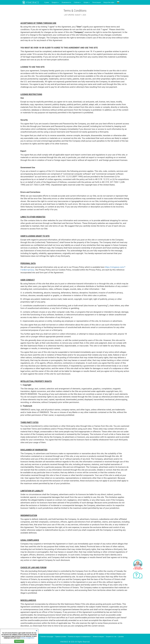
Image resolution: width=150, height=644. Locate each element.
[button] (118, 2)
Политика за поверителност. (28, 638)
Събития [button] (77, 2)
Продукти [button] (55, 2)
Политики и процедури (47, 637)
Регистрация (97, 2)
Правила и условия (61, 637)
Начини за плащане (98, 637)
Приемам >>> (19, 641)
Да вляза (121, 637)
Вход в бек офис (109, 2)
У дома (46, 2)
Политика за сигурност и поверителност (79, 637)
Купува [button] (87, 2)
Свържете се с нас (111, 637)
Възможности (66, 2)
